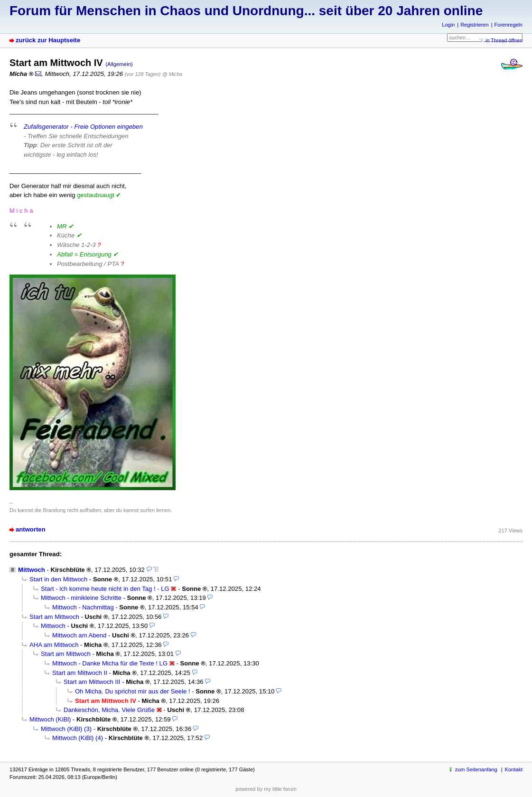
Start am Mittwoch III (92, 682)
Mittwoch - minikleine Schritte (81, 598)
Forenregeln (509, 25)
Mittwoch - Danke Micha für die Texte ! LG (110, 663)
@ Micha (172, 74)
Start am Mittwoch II (80, 673)
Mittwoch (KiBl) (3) (66, 729)
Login (448, 25)
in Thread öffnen (504, 40)
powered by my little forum (266, 789)
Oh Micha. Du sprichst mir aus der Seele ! (133, 691)
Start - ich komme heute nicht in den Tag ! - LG (105, 589)
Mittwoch (32, 570)
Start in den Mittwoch (58, 579)
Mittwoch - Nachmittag (83, 607)
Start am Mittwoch (54, 617)
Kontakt (514, 769)
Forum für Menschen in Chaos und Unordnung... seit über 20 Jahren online (246, 11)
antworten (31, 529)
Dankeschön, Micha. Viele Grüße (109, 710)
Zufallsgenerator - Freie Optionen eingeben (83, 127)
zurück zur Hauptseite (48, 40)
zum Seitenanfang (476, 769)
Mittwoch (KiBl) (50, 719)
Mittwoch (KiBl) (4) (78, 738)
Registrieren (474, 25)
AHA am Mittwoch (54, 645)
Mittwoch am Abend (79, 635)
